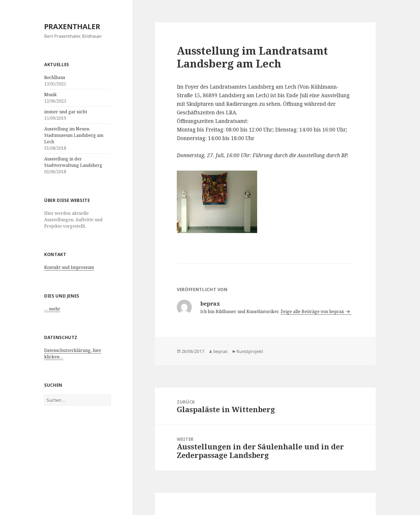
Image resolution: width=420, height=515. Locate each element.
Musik (50, 95)
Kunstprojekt (250, 351)
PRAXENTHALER (72, 26)
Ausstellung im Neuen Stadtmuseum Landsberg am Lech (74, 135)
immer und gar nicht (66, 112)
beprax (220, 351)
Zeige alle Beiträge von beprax (313, 311)
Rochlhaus (55, 77)
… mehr (52, 309)
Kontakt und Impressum (69, 267)
